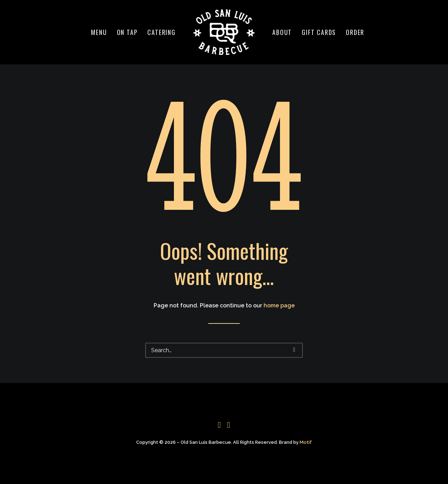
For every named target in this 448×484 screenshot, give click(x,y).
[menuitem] (99, 32)
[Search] (224, 350)
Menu (99, 32)
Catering (161, 32)
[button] (294, 350)
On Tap (127, 32)
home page (279, 305)
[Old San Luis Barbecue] (224, 32)
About (282, 32)
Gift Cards (319, 32)
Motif (306, 442)
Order (355, 32)
